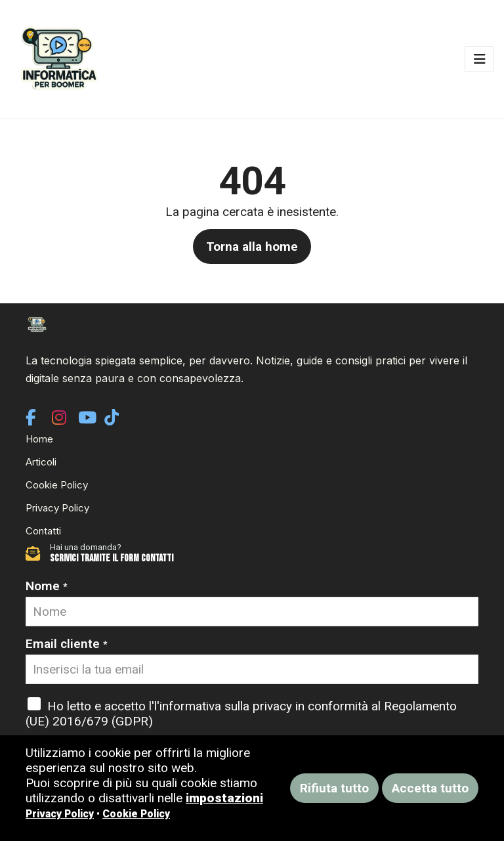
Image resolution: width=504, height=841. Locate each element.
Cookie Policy (57, 485)
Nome (47, 586)
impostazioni (224, 798)
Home (39, 439)
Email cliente (67, 644)
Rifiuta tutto (334, 788)
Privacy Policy (57, 508)
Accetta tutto (430, 788)
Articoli (41, 462)
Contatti (43, 531)
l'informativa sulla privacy (223, 706)
